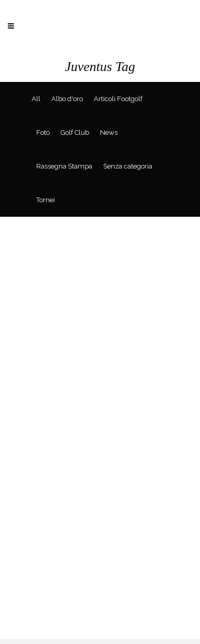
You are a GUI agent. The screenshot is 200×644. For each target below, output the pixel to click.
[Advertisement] (100, 539)
